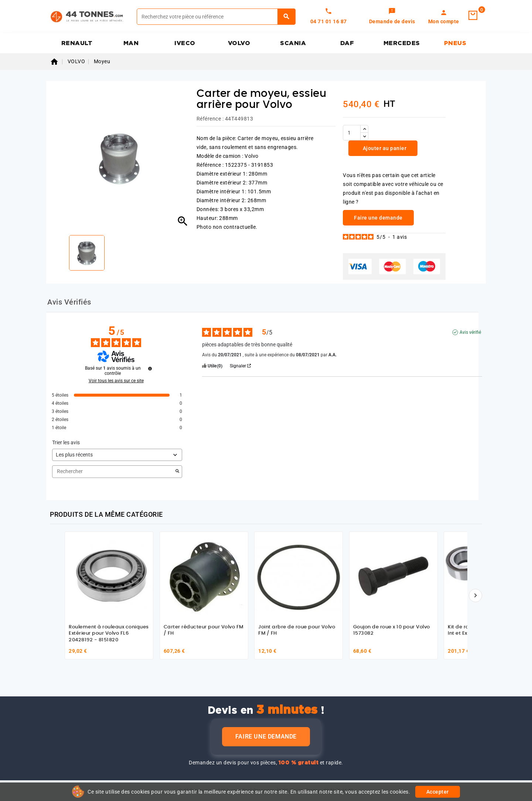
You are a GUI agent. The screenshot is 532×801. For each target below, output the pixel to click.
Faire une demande (266, 736)
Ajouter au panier (384, 148)
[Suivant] (475, 595)
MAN (131, 43)
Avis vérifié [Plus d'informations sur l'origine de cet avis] (470, 332)
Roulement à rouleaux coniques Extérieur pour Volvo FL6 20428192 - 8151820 (109, 634)
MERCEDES (402, 43)
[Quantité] (352, 133)
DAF (347, 43)
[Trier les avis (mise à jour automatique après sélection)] (117, 455)
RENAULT (77, 43)
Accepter (438, 792)
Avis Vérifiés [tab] (69, 302)
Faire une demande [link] (378, 218)
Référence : (210, 119)
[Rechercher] (216, 17)
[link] (392, 17)
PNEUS (455, 43)
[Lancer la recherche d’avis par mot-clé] (177, 472)
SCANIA (293, 43)
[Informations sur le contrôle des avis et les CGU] (150, 369)
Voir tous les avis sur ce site (116, 381)
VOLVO (239, 43)
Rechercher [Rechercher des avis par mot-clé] (113, 471)
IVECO (185, 43)
